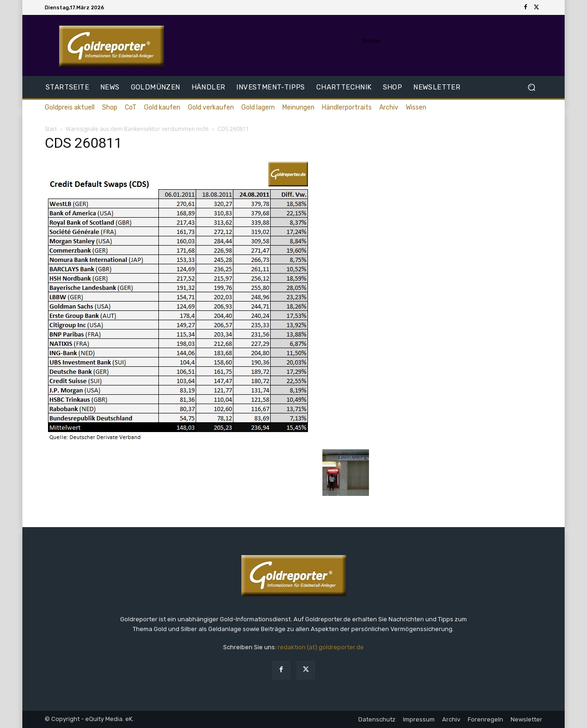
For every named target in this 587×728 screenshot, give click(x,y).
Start (51, 129)
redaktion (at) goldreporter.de (321, 647)
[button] (531, 87)
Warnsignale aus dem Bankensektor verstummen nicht (137, 129)
